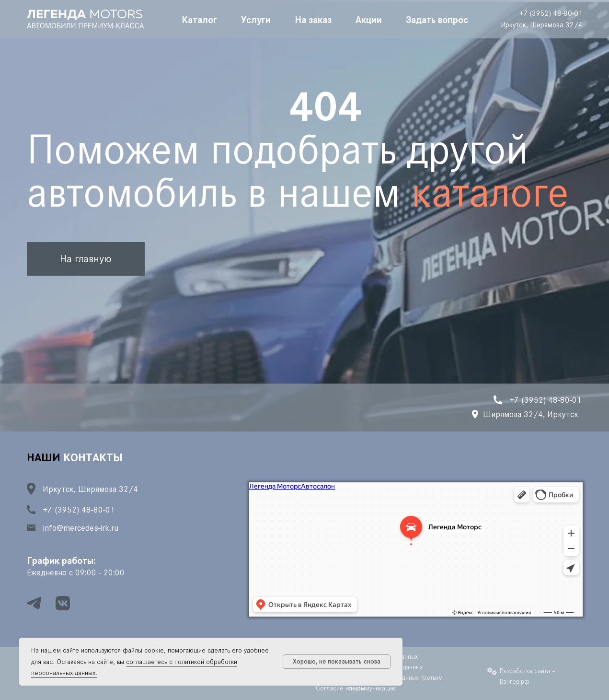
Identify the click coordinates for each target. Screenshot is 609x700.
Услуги (256, 19)
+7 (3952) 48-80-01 (551, 13)
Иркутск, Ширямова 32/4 (542, 25)
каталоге (490, 192)
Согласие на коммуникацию (356, 688)
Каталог (199, 19)
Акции (369, 19)
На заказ (313, 19)
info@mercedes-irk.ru (81, 528)
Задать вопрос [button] (437, 19)
